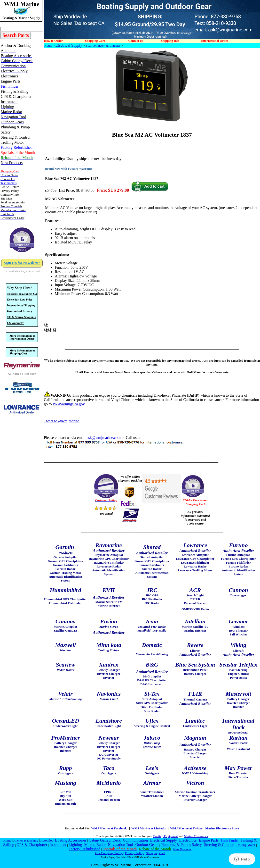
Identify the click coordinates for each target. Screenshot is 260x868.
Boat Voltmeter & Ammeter (103, 46)
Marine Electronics (196, 836)
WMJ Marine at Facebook (109, 828)
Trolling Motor (246, 845)
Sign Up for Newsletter (22, 263)
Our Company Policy (109, 853)
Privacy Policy (134, 853)
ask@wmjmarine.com (103, 438)
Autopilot (46, 840)
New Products (182, 849)
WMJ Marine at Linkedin (149, 828)
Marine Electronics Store (222, 828)
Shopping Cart (155, 853)
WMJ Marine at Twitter (186, 828)
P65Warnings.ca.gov (68, 404)
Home (48, 46)
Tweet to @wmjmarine (62, 421)
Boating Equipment (165, 836)
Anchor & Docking (26, 840)
